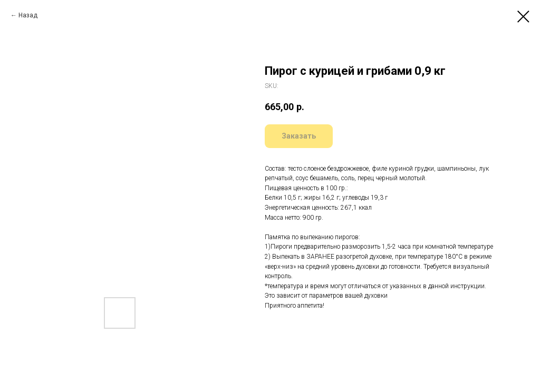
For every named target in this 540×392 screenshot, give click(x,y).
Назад (28, 15)
